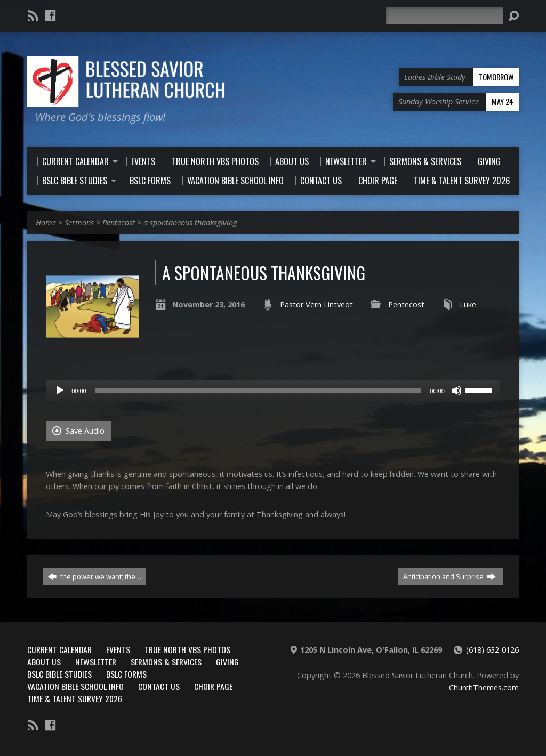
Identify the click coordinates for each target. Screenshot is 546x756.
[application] (273, 391)
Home (46, 222)
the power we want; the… (95, 576)
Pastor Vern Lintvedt (316, 304)
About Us (44, 662)
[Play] (60, 391)
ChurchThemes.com (484, 688)
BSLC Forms (126, 674)
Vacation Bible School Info (75, 686)
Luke (468, 304)
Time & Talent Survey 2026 (75, 698)
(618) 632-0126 (492, 650)
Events (118, 649)
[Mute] (456, 391)
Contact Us (159, 686)
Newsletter (96, 662)
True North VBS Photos (187, 649)
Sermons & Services (166, 662)
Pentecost (119, 222)
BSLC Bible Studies (59, 674)
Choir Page (213, 686)
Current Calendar (59, 649)
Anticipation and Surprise (449, 576)
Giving (227, 662)
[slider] (258, 391)
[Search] (445, 16)
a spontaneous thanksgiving (190, 222)
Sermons (79, 222)
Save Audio (78, 431)
